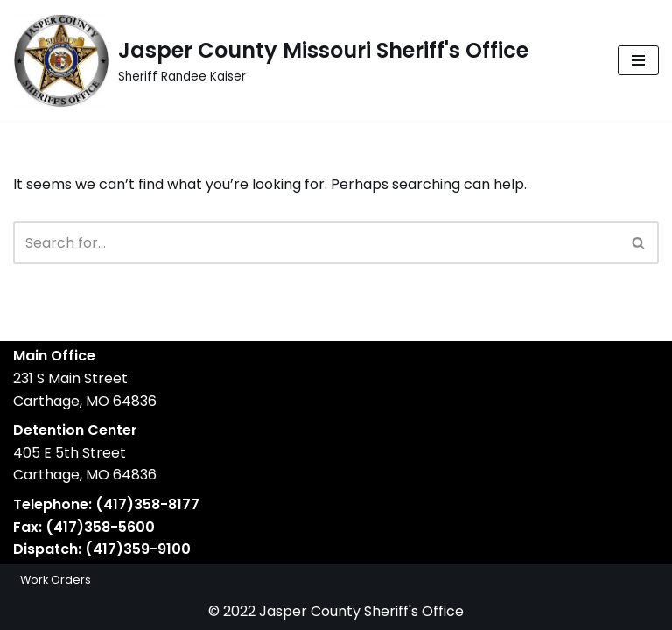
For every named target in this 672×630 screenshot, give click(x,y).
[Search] (316, 243)
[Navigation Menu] (638, 60)
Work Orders (56, 580)
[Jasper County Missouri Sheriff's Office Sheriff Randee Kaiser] (271, 60)
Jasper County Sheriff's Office (361, 611)
